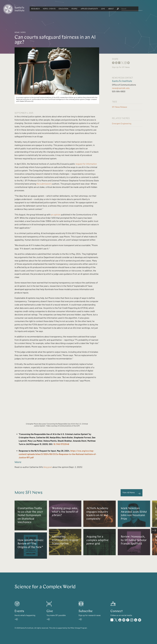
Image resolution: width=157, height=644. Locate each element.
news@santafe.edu (121, 88)
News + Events (71, 9)
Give (125, 9)
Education (86, 9)
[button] (58, 9)
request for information (86, 164)
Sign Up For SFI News (121, 67)
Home (17, 33)
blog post (48, 467)
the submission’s (44, 184)
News (23, 33)
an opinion (56, 214)
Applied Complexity (111, 9)
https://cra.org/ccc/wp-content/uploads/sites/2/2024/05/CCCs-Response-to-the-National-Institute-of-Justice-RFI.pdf (57, 454)
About (133, 9)
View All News (129, 493)
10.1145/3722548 (61, 444)
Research (58, 9)
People (97, 9)
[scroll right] (154, 531)
